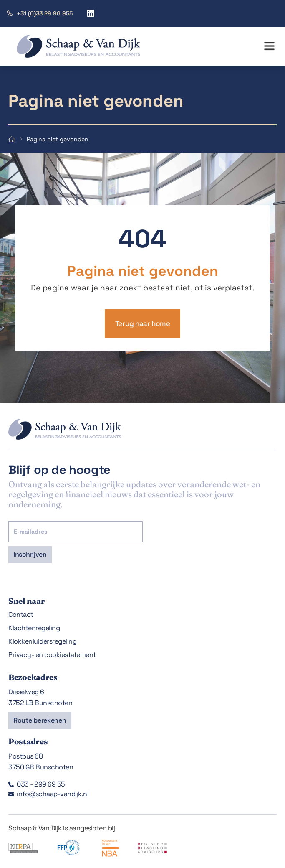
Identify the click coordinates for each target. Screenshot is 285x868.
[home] (70, 46)
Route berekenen (40, 720)
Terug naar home (143, 323)
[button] (269, 46)
